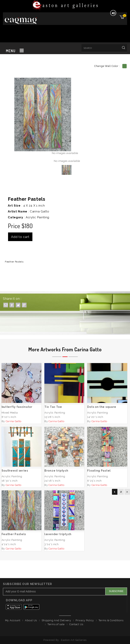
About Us (31, 620)
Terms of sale (56, 624)
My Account (13, 620)
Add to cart (20, 237)
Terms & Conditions (111, 620)
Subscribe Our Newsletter (27, 584)
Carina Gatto (39, 211)
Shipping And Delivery (56, 620)
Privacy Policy (85, 620)
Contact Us (76, 624)
